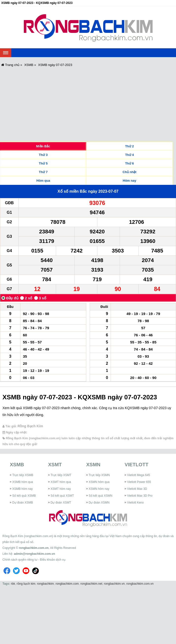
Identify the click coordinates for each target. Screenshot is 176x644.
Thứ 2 (130, 146)
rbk (13, 584)
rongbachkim (46, 584)
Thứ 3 (43, 155)
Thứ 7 (43, 172)
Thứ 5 (43, 163)
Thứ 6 (130, 163)
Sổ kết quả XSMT (62, 496)
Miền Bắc (43, 146)
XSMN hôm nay (99, 489)
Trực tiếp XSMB (23, 475)
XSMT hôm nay (61, 489)
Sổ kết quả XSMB (24, 496)
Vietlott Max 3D (137, 489)
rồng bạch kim (26, 584)
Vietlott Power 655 (139, 482)
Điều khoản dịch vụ (52, 560)
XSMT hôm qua (61, 482)
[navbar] (6, 53)
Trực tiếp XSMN (99, 475)
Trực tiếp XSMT (61, 475)
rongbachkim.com (67, 584)
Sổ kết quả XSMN (101, 496)
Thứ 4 (130, 155)
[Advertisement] (88, 105)
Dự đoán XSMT (61, 503)
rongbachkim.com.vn (34, 548)
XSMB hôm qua (23, 482)
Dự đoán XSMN (99, 503)
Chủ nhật (130, 172)
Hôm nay (129, 181)
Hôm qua (43, 181)
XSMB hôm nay (22, 489)
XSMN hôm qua (99, 482)
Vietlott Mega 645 (139, 475)
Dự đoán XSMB (23, 503)
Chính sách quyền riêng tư (20, 560)
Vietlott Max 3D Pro (140, 496)
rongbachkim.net (91, 584)
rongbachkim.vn (114, 584)
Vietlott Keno (135, 503)
